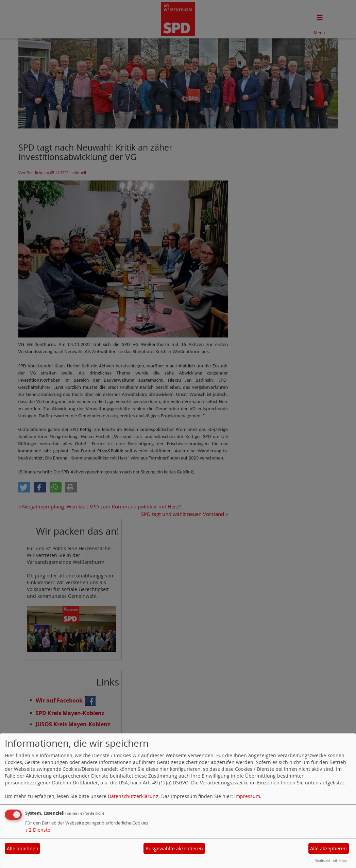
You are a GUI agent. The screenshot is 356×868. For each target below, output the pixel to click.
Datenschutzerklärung (133, 796)
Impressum (247, 796)
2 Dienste (38, 830)
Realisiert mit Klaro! (332, 860)
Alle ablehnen (23, 848)
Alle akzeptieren (328, 848)
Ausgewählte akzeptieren (174, 848)
